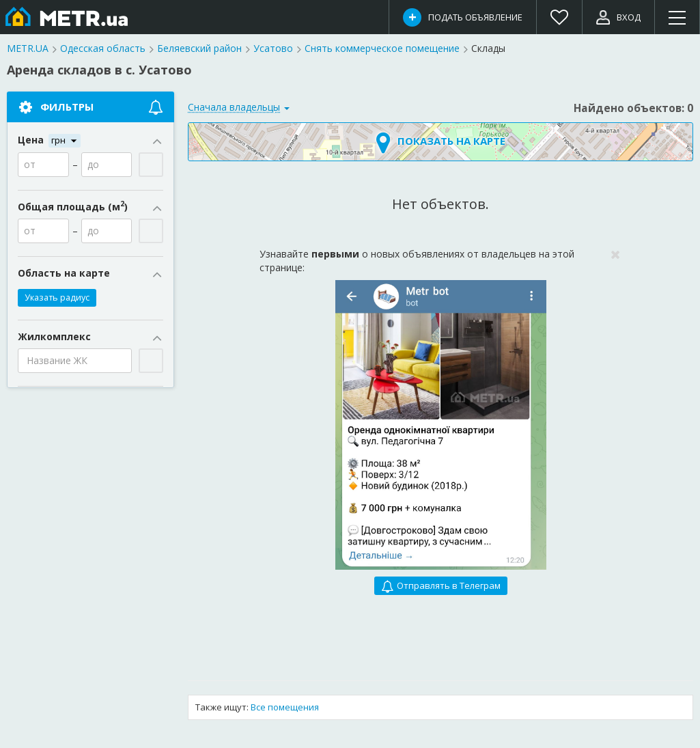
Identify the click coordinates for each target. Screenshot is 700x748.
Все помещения (285, 707)
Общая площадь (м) (90, 207)
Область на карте (90, 273)
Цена (90, 140)
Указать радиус (57, 297)
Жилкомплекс (90, 337)
